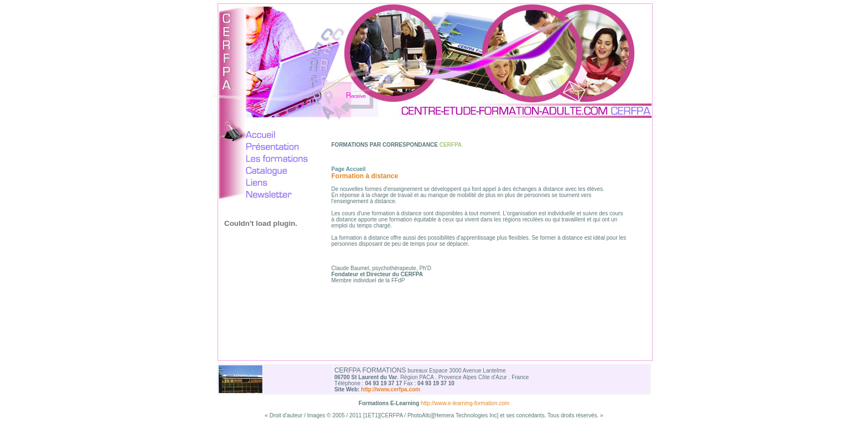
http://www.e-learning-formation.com (465, 403)
